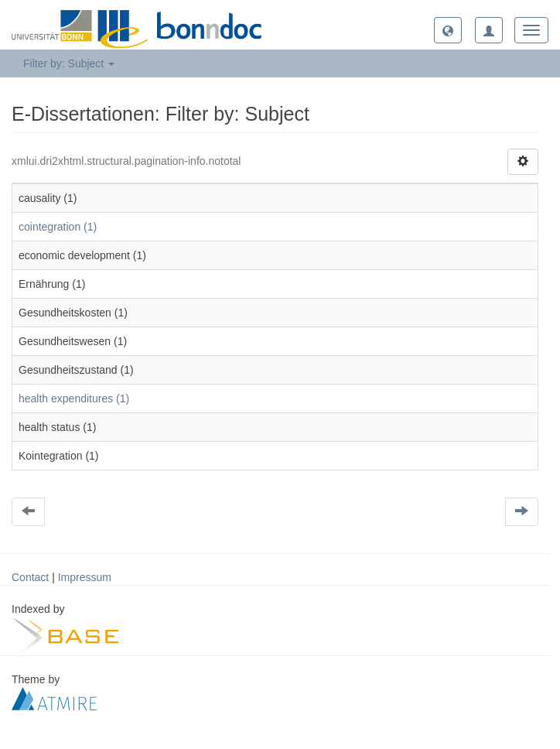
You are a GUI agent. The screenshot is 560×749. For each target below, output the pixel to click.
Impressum (85, 577)
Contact (30, 577)
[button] (448, 30)
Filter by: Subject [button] (69, 63)
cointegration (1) (58, 227)
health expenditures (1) (74, 398)
